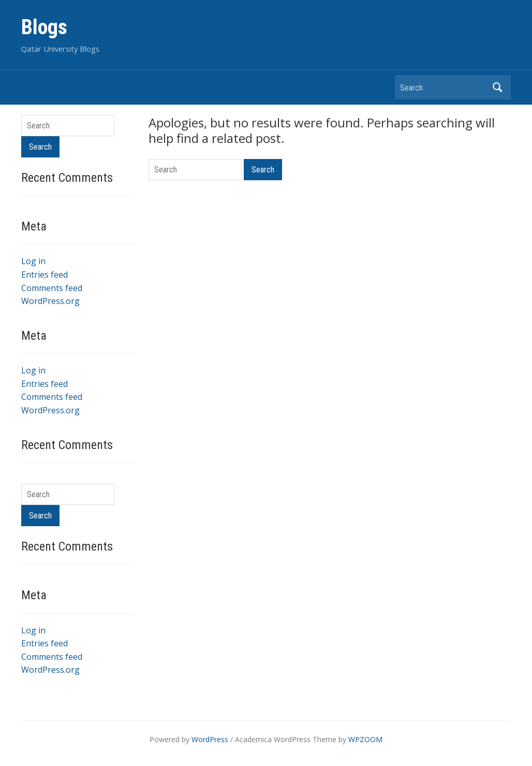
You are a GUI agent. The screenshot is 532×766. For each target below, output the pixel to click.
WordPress (210, 739)
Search (498, 87)
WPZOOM (365, 739)
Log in (33, 261)
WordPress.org (50, 301)
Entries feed (45, 274)
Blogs (44, 27)
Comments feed (52, 288)
